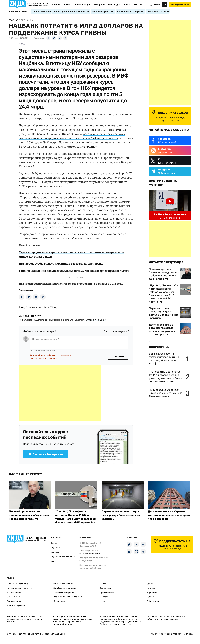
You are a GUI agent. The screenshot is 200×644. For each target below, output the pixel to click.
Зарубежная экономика (65, 588)
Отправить (118, 357)
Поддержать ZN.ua (180, 5)
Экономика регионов (17, 606)
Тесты (126, 5)
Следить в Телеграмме (46, 454)
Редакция (56, 548)
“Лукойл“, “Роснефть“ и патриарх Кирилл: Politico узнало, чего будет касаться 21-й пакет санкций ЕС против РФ (164, 294)
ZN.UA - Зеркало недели (170, 214)
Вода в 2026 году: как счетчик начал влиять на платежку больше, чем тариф (164, 359)
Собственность (154, 601)
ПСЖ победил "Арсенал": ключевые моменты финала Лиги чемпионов (166, 393)
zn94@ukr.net (86, 561)
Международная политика (20, 588)
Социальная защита (63, 584)
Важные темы (18, 12)
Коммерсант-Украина (80, 147)
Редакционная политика (63, 557)
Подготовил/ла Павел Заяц (38, 307)
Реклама (55, 552)
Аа (165, 5)
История (151, 588)
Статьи (68, 5)
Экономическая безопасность (68, 597)
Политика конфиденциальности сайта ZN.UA (172, 634)
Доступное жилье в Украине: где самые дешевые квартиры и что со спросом (162, 330)
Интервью (99, 5)
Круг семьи (152, 592)
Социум (150, 584)
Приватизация (14, 601)
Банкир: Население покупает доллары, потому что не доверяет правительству (74, 271)
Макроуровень (14, 592)
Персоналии (59, 601)
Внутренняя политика (17, 584)
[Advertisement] (60, 393)
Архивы (55, 543)
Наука (103, 584)
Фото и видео (83, 5)
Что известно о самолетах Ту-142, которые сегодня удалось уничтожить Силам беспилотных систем (166, 377)
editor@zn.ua (96, 568)
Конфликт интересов (64, 592)
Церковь (104, 597)
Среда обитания (108, 592)
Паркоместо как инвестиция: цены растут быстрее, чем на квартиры (164, 313)
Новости (57, 5)
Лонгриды (114, 5)
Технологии (106, 588)
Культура (105, 601)
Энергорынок (13, 597)
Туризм (150, 597)
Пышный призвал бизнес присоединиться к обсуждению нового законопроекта (164, 274)
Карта (54, 561)
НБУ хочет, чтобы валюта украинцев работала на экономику (61, 264)
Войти (157, 5)
